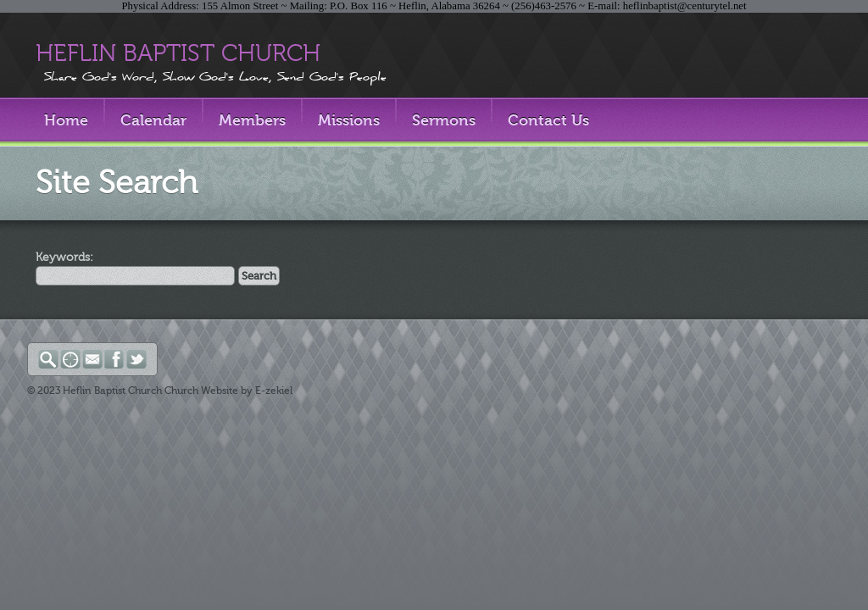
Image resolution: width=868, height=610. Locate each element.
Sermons (444, 120)
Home (66, 120)
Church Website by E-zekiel (228, 391)
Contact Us (548, 120)
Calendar (153, 120)
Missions (349, 120)
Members (252, 120)
